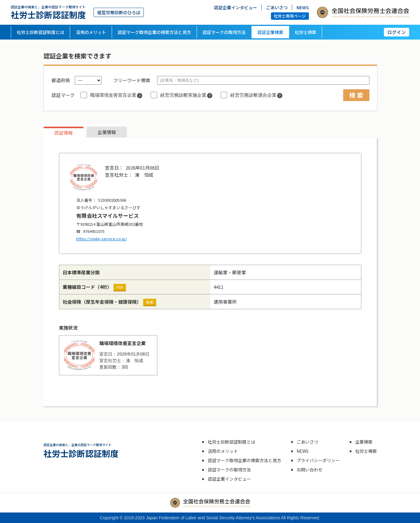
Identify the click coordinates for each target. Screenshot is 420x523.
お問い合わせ (310, 470)
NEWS (303, 7)
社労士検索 (306, 32)
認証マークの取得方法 (224, 32)
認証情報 (64, 133)
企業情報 (107, 132)
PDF (120, 287)
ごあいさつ (277, 7)
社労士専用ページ (290, 16)
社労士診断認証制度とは (40, 32)
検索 (150, 302)
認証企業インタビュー (235, 7)
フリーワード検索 (132, 80)
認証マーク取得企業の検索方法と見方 (154, 32)
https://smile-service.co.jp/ (102, 239)
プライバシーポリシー (318, 460)
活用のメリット (91, 32)
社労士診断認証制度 (48, 12)
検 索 (356, 95)
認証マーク (63, 95)
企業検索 (364, 442)
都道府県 (61, 80)
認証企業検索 (270, 32)
